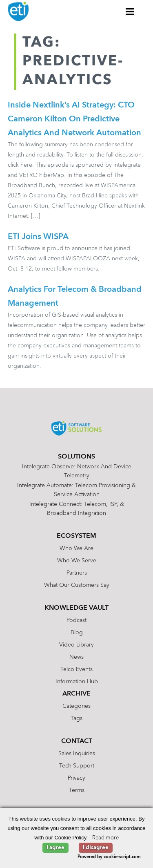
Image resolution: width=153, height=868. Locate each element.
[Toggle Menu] (130, 11)
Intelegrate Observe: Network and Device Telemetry (77, 471)
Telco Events (76, 669)
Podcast (76, 620)
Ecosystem (76, 536)
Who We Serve (77, 561)
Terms (77, 790)
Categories (76, 706)
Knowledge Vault (76, 608)
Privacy (76, 778)
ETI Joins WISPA (38, 237)
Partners (77, 573)
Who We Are (76, 548)
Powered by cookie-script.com (109, 857)
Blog (77, 633)
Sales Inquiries (77, 754)
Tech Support (77, 766)
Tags (76, 718)
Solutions (76, 457)
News (76, 657)
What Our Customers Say (77, 585)
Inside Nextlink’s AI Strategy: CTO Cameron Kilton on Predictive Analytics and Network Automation (74, 119)
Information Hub (77, 682)
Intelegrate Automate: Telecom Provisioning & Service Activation (76, 490)
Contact (77, 741)
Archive (76, 694)
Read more (105, 838)
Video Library (76, 645)
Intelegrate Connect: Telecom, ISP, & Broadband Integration (77, 509)
